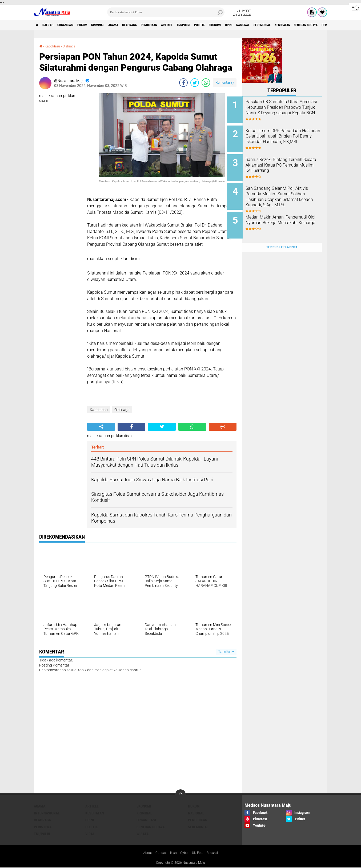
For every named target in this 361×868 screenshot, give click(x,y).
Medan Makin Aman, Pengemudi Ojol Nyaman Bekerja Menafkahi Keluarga (287, 215)
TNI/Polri (224, 25)
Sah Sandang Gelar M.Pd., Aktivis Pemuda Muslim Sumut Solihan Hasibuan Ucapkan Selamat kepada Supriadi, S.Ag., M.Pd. (285, 193)
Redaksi (216, 853)
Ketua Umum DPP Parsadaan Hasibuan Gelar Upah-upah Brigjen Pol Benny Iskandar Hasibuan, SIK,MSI (288, 137)
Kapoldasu (54, 46)
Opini (282, 25)
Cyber (185, 853)
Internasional (47, 813)
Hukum (97, 25)
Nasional (301, 25)
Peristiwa (43, 827)
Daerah (53, 25)
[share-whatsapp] (206, 83)
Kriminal (116, 25)
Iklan (173, 853)
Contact (159, 853)
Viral (90, 834)
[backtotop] (180, 795)
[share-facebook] (183, 83)
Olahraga (157, 25)
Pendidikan (181, 25)
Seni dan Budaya (151, 827)
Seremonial (326, 25)
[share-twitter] (195, 83)
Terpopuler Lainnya (282, 235)
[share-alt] (101, 427)
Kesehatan (95, 813)
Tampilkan (226, 652)
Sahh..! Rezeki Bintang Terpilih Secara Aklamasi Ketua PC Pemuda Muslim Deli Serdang (289, 161)
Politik (245, 25)
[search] (166, 12)
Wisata (143, 834)
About (143, 853)
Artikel (203, 25)
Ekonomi (265, 25)
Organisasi (75, 25)
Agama (136, 25)
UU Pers (200, 853)
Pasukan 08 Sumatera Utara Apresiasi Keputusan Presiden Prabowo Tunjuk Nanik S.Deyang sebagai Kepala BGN (289, 110)
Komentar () (225, 82)
